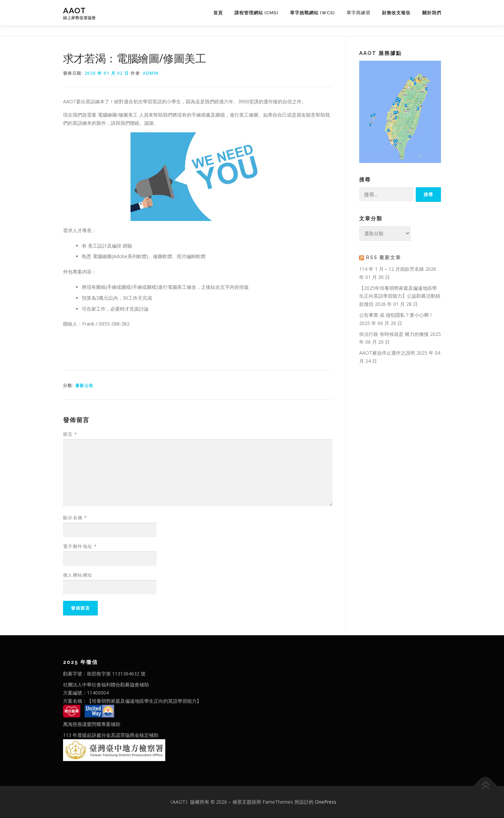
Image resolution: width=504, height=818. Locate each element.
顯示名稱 (75, 518)
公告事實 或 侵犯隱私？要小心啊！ (396, 315)
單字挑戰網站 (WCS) (312, 13)
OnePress (326, 802)
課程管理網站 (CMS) (256, 13)
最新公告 (85, 385)
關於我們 (432, 13)
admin (151, 73)
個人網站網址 (78, 575)
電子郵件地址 (80, 546)
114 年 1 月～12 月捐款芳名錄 (392, 269)
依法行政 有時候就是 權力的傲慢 (394, 334)
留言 (70, 434)
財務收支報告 (396, 13)
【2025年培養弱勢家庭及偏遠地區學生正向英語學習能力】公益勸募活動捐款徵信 (400, 296)
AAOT (74, 10)
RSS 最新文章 (384, 257)
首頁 (218, 13)
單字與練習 (358, 13)
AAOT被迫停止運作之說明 (387, 353)
